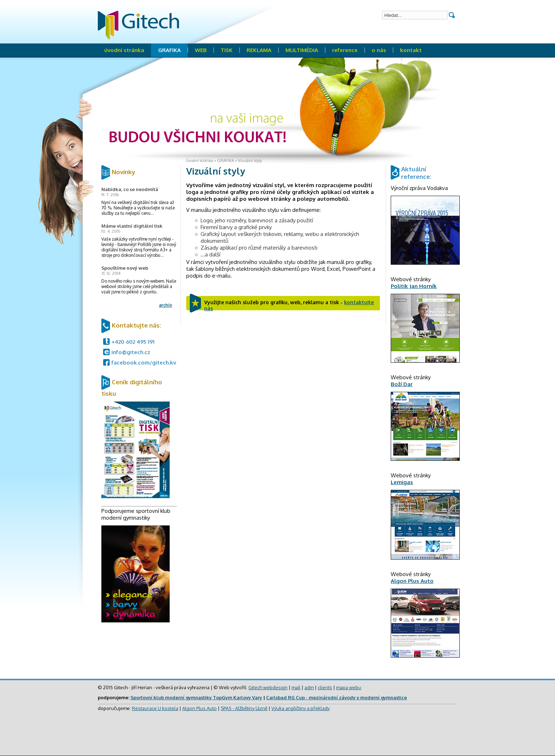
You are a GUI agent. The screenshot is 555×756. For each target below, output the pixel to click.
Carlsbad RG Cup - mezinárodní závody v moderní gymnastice (336, 697)
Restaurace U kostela (155, 708)
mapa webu (349, 687)
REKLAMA (259, 50)
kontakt (411, 50)
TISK (227, 50)
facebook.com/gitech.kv (144, 363)
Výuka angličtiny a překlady (301, 708)
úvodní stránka (124, 50)
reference (345, 50)
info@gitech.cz (131, 352)
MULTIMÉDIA (302, 50)
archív (166, 305)
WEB (201, 50)
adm (309, 687)
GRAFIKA (169, 50)
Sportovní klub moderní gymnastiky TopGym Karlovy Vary (196, 697)
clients (325, 687)
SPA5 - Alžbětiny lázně (244, 708)
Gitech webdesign (268, 687)
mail (296, 687)
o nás (379, 50)
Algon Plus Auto (199, 708)
